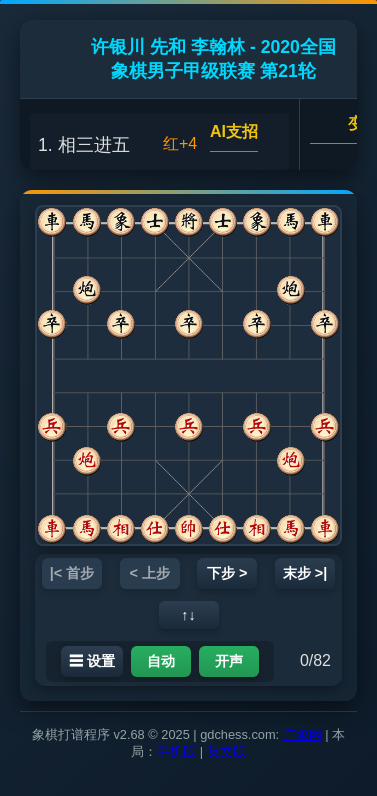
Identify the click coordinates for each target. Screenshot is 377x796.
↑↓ (188, 615)
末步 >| (305, 573)
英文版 (226, 751)
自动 (161, 661)
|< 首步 (72, 573)
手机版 (176, 751)
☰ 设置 (92, 661)
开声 (229, 661)
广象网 (302, 734)
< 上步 (150, 573)
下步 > (227, 573)
